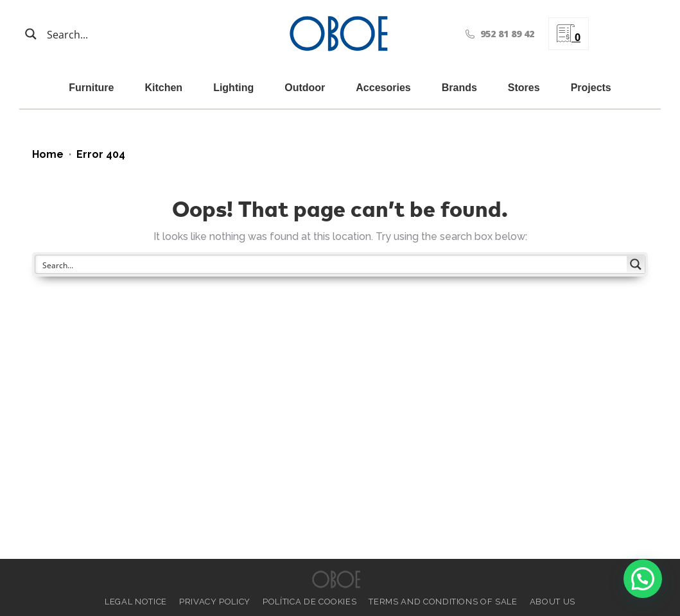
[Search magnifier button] (31, 34)
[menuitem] (622, 34)
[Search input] (109, 34)
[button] (643, 579)
